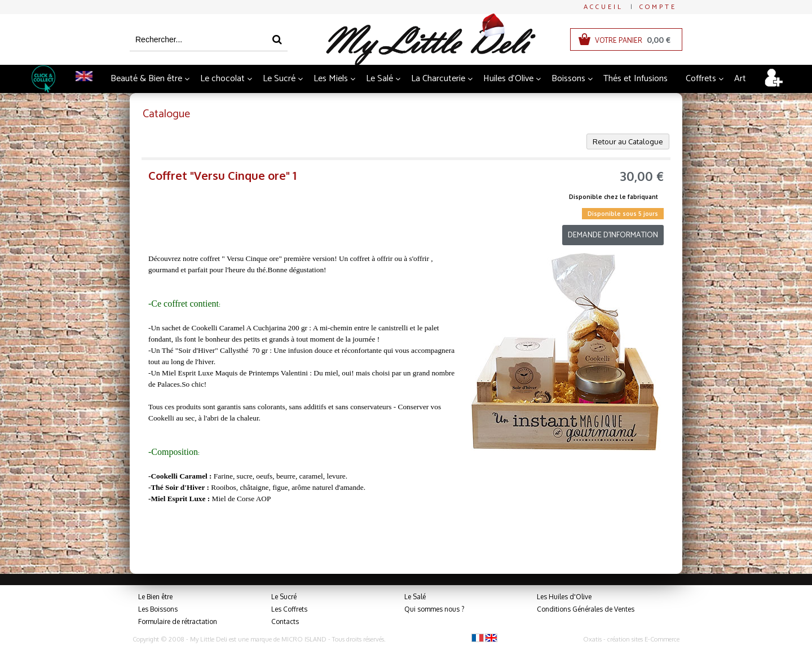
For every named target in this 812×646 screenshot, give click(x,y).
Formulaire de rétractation (178, 621)
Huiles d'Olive (508, 79)
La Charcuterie (438, 79)
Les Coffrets (289, 609)
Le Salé (379, 79)
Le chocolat (222, 79)
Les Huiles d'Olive (564, 597)
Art (740, 79)
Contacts (285, 621)
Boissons (568, 79)
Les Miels (331, 79)
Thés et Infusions (636, 79)
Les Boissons (158, 609)
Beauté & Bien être (146, 79)
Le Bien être (155, 597)
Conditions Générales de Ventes (586, 609)
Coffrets (701, 79)
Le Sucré (279, 79)
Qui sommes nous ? (434, 609)
